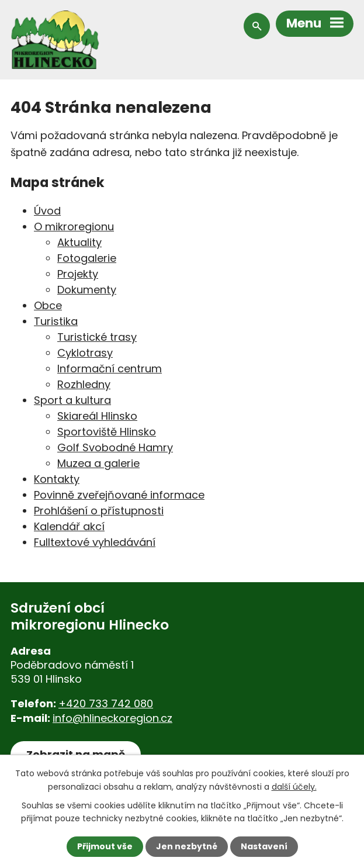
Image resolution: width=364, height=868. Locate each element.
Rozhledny (84, 384)
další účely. (294, 786)
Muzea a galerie (98, 463)
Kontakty (57, 479)
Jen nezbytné (187, 846)
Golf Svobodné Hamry (115, 447)
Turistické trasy (97, 337)
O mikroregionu (74, 226)
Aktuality (79, 242)
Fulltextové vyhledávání (95, 542)
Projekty (78, 274)
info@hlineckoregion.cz (112, 718)
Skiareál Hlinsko (97, 416)
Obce (48, 305)
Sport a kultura (72, 400)
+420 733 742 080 (106, 703)
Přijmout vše (105, 846)
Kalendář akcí (69, 526)
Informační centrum (110, 369)
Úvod (47, 211)
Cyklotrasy (85, 353)
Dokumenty (87, 290)
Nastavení (264, 846)
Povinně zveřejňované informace (119, 495)
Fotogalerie (87, 258)
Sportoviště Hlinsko (107, 432)
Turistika (56, 321)
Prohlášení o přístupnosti (99, 511)
